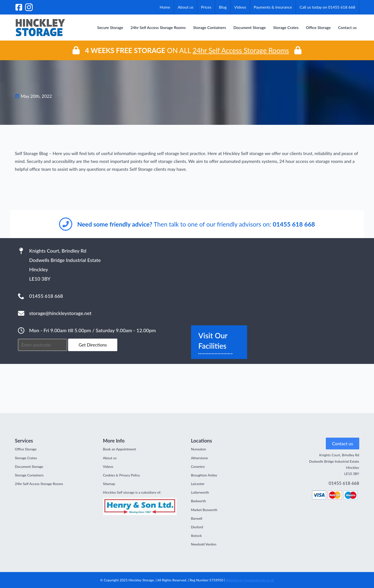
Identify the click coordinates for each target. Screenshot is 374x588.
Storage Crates (286, 27)
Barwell (197, 518)
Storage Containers (209, 27)
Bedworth (199, 501)
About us (186, 7)
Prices (206, 7)
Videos (240, 7)
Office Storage (318, 27)
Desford (197, 527)
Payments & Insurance (273, 7)
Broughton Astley (204, 475)
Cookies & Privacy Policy (122, 475)
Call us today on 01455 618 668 (327, 7)
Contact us (347, 27)
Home (165, 7)
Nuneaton (199, 449)
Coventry (198, 466)
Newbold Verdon (204, 544)
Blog (223, 7)
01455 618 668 (344, 483)
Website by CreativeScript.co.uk (250, 580)
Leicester (198, 484)
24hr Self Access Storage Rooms (158, 27)
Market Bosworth (204, 510)
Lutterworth (200, 492)
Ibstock (196, 536)
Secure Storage (110, 27)
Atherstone (200, 458)
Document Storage (250, 27)
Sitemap (109, 484)
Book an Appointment (120, 449)
